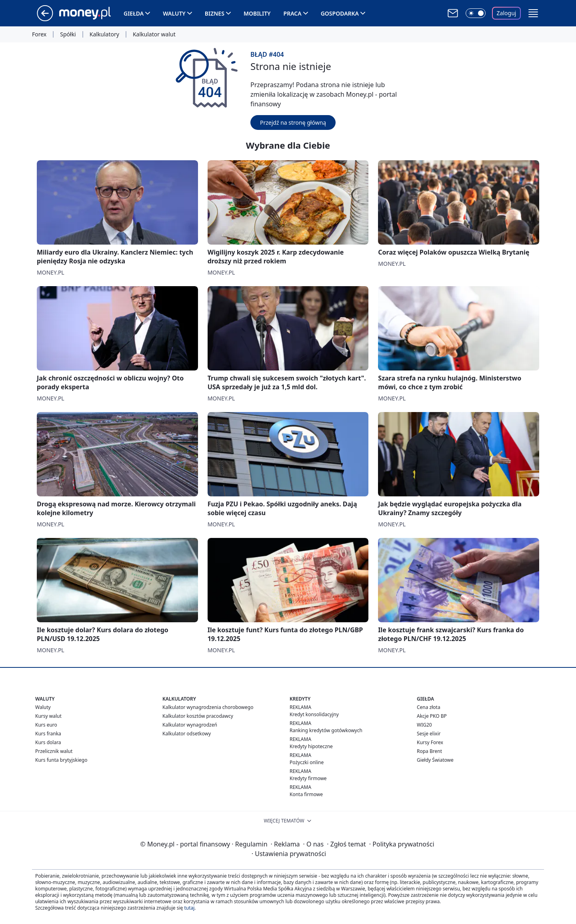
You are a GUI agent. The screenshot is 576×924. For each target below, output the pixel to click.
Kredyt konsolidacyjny (314, 714)
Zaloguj (507, 13)
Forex (39, 34)
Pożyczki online (307, 762)
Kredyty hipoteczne (311, 746)
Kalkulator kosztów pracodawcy (198, 716)
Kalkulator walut (154, 34)
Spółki (68, 34)
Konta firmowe (306, 794)
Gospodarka (340, 13)
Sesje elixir (429, 734)
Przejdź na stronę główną (293, 122)
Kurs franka (48, 734)
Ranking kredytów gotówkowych (326, 730)
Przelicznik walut (54, 751)
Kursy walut (48, 716)
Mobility (257, 13)
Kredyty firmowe (308, 778)
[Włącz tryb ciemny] (476, 13)
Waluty (174, 13)
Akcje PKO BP (432, 716)
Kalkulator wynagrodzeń (190, 725)
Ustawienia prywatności (289, 854)
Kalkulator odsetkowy (187, 734)
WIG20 (424, 725)
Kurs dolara (48, 742)
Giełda (134, 13)
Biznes (215, 13)
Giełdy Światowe (435, 760)
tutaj (189, 908)
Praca (293, 13)
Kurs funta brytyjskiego (61, 760)
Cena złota (429, 707)
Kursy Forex (430, 742)
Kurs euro (46, 725)
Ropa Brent (429, 751)
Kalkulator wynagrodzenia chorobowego (208, 707)
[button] (533, 13)
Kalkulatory (104, 34)
